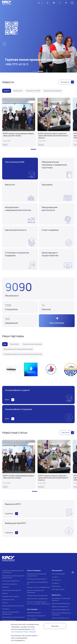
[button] (33, 71)
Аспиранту (56, 583)
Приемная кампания (34, 613)
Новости (5, 593)
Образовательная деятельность (13, 617)
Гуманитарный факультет (61, 610)
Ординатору (56, 586)
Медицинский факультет (60, 618)
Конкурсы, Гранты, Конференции (38, 587)
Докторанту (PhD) (58, 589)
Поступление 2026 (58, 574)
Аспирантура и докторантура (37, 595)
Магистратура (32, 619)
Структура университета (11, 581)
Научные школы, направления (37, 599)
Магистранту (56, 580)
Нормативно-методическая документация (37, 575)
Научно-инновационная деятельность (11, 613)
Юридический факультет (60, 607)
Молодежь (6, 609)
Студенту (55, 577)
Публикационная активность (37, 579)
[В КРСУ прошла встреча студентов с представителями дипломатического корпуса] (54, 122)
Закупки (5, 603)
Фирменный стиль (8, 600)
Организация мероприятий (12, 590)
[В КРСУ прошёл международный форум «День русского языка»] (19, 122)
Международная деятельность (13, 606)
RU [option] (39, 3)
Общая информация (9, 620)
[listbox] (40, 3)
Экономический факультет (61, 603)
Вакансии (5, 587)
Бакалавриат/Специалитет (36, 616)
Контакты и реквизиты (10, 584)
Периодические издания (11, 596)
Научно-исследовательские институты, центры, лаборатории (38, 603)
